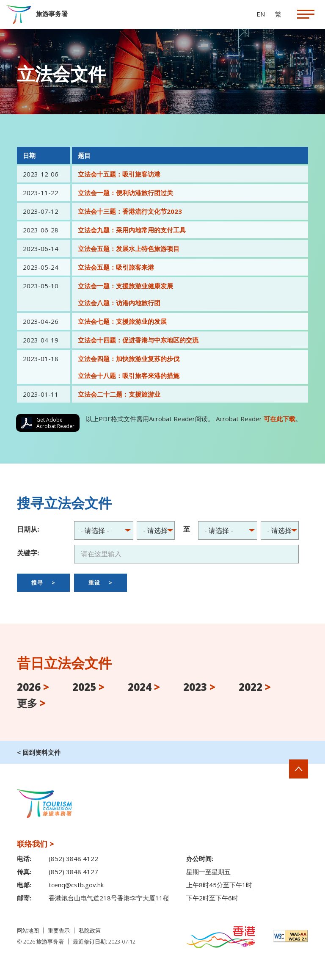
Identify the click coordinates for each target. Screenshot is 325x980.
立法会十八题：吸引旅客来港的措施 (129, 375)
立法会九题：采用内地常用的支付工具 (132, 230)
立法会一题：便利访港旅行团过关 (125, 193)
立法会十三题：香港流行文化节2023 (130, 211)
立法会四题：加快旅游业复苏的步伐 (129, 359)
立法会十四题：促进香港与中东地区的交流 (138, 340)
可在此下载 (280, 419)
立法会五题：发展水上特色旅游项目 (129, 248)
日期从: (28, 529)
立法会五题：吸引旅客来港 (116, 267)
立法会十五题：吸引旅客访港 (119, 174)
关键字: (28, 553)
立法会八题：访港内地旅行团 (119, 303)
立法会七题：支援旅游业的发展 (122, 321)
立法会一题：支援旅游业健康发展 (125, 286)
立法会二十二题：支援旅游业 (119, 394)
